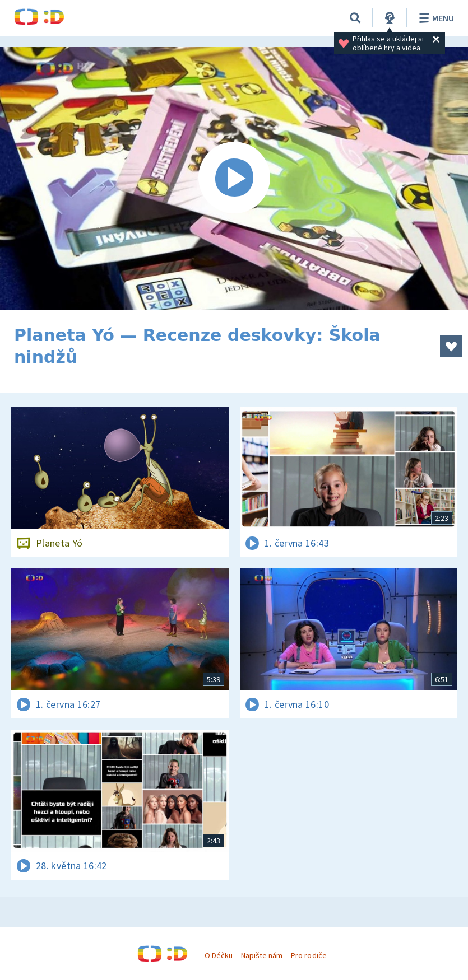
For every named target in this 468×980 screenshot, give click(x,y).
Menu (435, 18)
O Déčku (219, 955)
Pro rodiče (309, 955)
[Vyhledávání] (355, 18)
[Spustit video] (234, 179)
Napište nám (262, 955)
